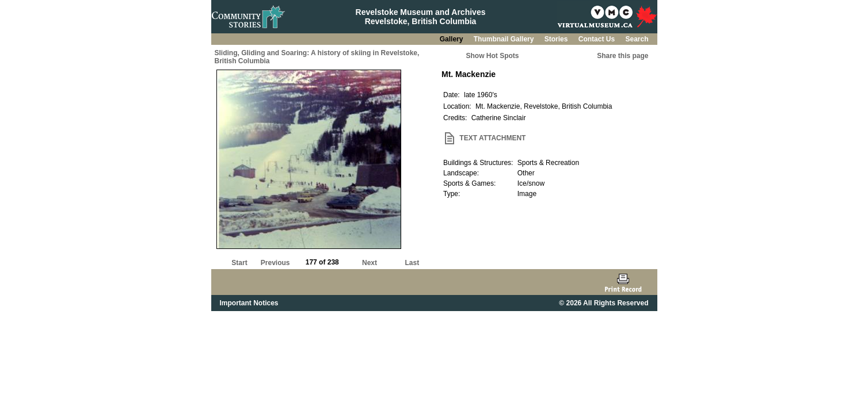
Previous (275, 263)
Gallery (452, 39)
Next (370, 263)
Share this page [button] (623, 56)
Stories (557, 39)
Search (637, 39)
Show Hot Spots (493, 56)
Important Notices (249, 303)
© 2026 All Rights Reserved (604, 303)
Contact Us (598, 39)
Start (239, 263)
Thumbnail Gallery (505, 39)
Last (412, 263)
